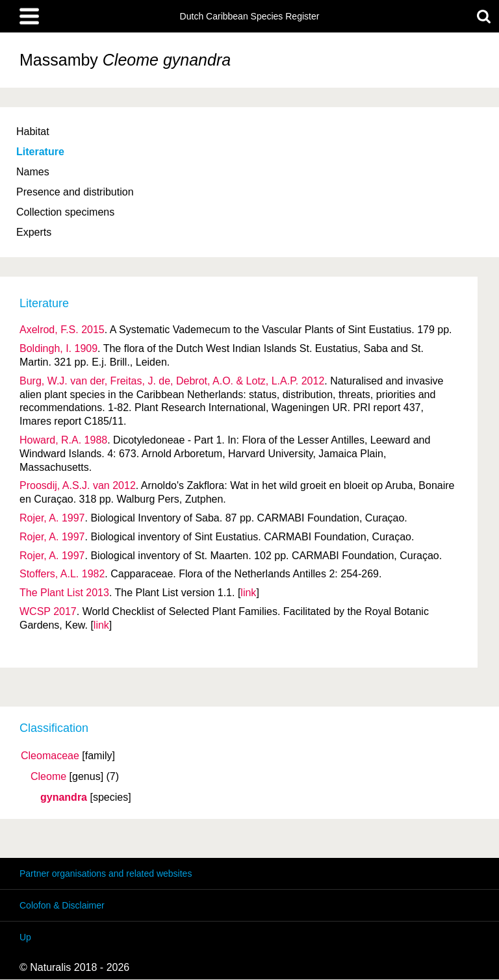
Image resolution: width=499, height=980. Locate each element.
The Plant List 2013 (64, 593)
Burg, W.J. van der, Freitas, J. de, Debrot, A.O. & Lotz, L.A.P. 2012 (172, 381)
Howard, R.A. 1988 (63, 440)
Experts (34, 232)
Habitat (33, 132)
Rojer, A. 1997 (52, 518)
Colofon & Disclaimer (62, 905)
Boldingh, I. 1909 (58, 348)
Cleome (48, 777)
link (248, 593)
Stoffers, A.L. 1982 (62, 574)
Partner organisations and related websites (106, 873)
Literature (40, 152)
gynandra (64, 798)
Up (25, 937)
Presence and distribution (75, 192)
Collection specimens (65, 212)
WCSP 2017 (48, 611)
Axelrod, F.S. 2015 (62, 330)
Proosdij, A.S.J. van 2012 (78, 485)
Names (33, 172)
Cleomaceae (50, 756)
